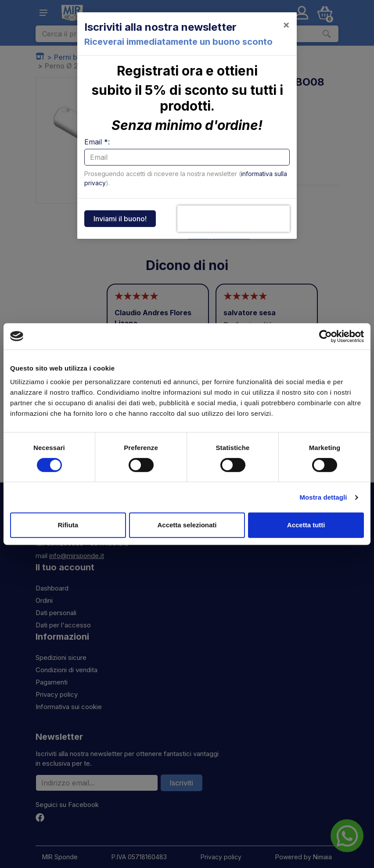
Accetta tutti (306, 525)
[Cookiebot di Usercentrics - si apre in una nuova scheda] (325, 336)
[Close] (286, 25)
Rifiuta (68, 525)
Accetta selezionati (187, 525)
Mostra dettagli (323, 497)
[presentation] (234, 219)
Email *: (97, 142)
